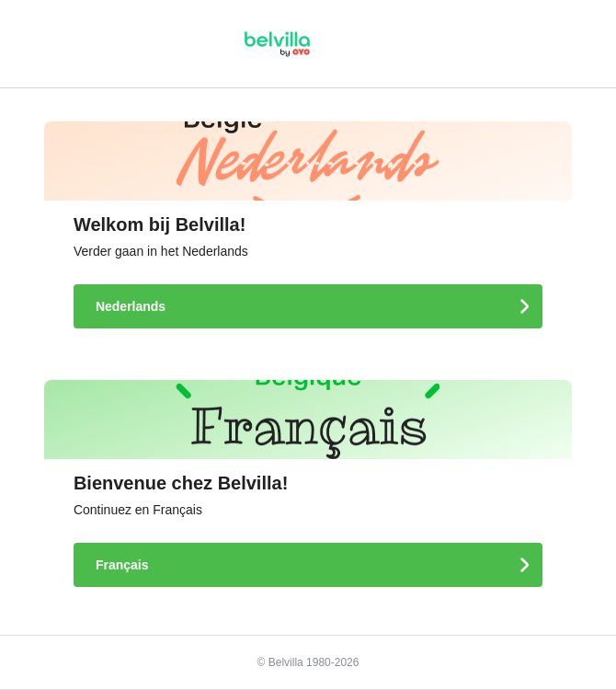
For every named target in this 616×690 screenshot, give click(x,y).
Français (124, 565)
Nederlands (132, 306)
